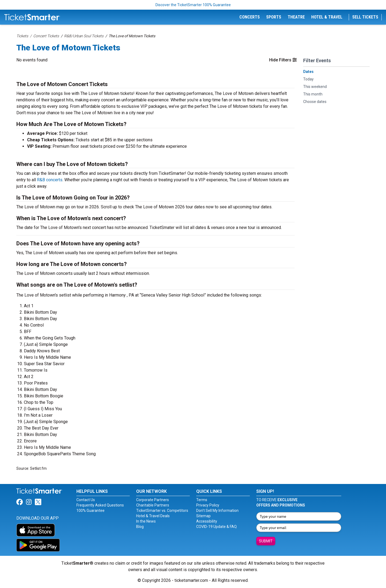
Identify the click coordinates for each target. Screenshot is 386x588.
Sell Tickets (365, 17)
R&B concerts (50, 180)
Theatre (296, 17)
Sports (274, 17)
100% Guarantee (90, 511)
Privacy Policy (208, 505)
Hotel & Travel (327, 17)
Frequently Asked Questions (100, 505)
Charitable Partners (153, 505)
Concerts (250, 17)
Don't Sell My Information (217, 511)
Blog (140, 527)
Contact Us (86, 500)
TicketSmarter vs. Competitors (162, 511)
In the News (146, 521)
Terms (202, 500)
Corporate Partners (153, 500)
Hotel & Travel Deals (153, 516)
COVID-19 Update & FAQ (216, 527)
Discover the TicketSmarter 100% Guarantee (193, 5)
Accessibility (207, 521)
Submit (266, 541)
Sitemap (203, 516)
